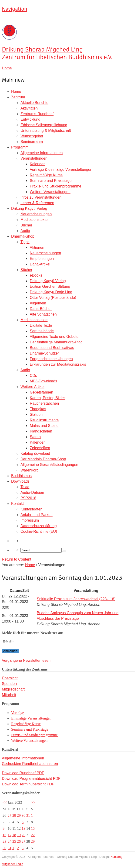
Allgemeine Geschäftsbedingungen (49, 465)
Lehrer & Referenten (37, 203)
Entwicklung (30, 119)
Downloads (20, 481)
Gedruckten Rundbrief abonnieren (30, 764)
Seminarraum (32, 142)
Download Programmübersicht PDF (31, 779)
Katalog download (35, 453)
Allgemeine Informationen (42, 153)
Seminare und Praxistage (51, 181)
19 (19, 835)
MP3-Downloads (43, 381)
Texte (25, 487)
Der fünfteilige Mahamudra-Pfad (56, 342)
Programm (20, 147)
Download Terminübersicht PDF (28, 784)
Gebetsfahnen (42, 392)
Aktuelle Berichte (34, 103)
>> (33, 802)
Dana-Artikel (40, 264)
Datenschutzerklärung (39, 526)
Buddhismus (21, 476)
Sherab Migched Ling (57, 53)
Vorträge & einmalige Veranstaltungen (61, 169)
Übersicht (10, 678)
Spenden (9, 684)
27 (10, 815)
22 (33, 835)
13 (23, 828)
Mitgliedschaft (13, 689)
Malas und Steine (44, 426)
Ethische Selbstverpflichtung (44, 125)
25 (14, 841)
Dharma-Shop (23, 236)
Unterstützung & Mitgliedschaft (46, 131)
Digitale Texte (41, 325)
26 (19, 841)
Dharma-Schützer (44, 353)
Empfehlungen (42, 259)
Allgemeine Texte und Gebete (54, 337)
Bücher (26, 225)
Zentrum (18, 97)
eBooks (36, 275)
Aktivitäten (29, 108)
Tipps (25, 242)
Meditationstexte (34, 220)
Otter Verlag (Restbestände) (53, 298)
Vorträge (18, 713)
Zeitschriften (40, 448)
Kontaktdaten (31, 509)
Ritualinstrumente (44, 420)
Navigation (15, 9)
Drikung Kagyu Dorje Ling (51, 292)
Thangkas (38, 409)
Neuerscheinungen (36, 214)
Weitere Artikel (32, 387)
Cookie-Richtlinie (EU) (39, 531)
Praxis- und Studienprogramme (55, 186)
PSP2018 (28, 498)
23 (4, 841)
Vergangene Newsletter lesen (26, 660)
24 (10, 841)
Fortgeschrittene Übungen (51, 359)
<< (5, 802)
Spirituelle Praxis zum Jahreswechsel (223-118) (76, 599)
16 (4, 835)
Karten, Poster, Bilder (47, 398)
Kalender (37, 164)
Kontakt (17, 504)
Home (16, 92)
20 (23, 835)
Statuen (36, 415)
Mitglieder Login (13, 864)
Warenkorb (30, 470)
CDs (33, 376)
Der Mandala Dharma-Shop (43, 459)
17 (10, 835)
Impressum (30, 520)
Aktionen (37, 247)
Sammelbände (42, 331)
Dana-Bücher (41, 309)
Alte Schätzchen (43, 314)
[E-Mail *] (26, 641)
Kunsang (116, 857)
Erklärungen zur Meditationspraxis (58, 364)
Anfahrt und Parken (37, 515)
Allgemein (38, 303)
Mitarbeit (9, 695)
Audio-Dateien (32, 492)
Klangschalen (41, 431)
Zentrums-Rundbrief (37, 114)
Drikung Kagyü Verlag (29, 208)
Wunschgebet (32, 136)
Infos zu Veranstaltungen (41, 197)
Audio (25, 231)
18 (14, 835)
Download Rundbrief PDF (23, 773)
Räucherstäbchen (44, 403)
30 (23, 815)
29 (19, 815)
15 (33, 828)
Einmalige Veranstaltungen (31, 718)
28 (14, 815)
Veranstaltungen (34, 158)
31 (28, 815)
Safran (35, 437)
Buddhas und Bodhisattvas (52, 348)
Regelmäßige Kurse (46, 175)
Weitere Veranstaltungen (50, 192)
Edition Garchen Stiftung (50, 286)
